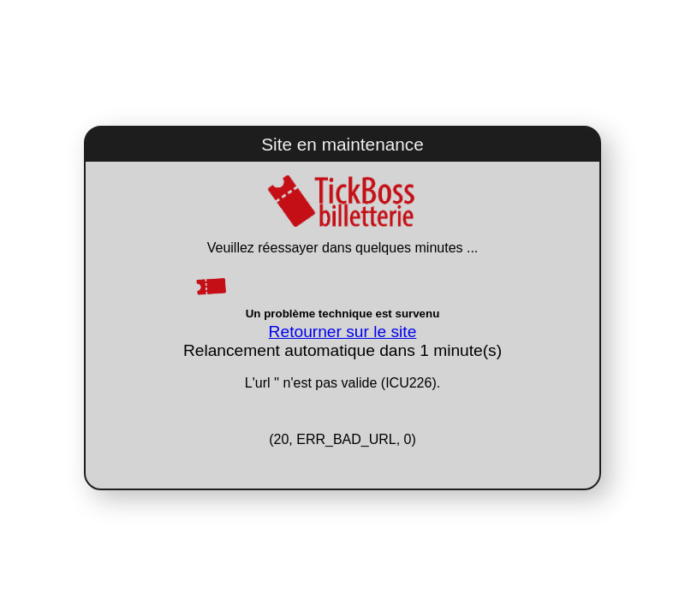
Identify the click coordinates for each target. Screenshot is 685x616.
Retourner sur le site (343, 332)
